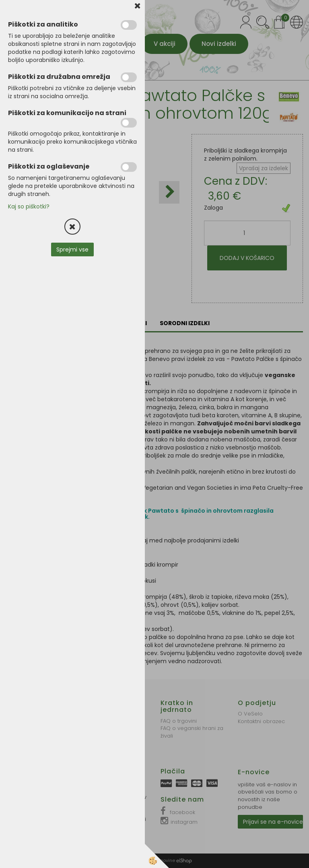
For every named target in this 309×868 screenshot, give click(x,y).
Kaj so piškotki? (29, 206)
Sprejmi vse (72, 249)
